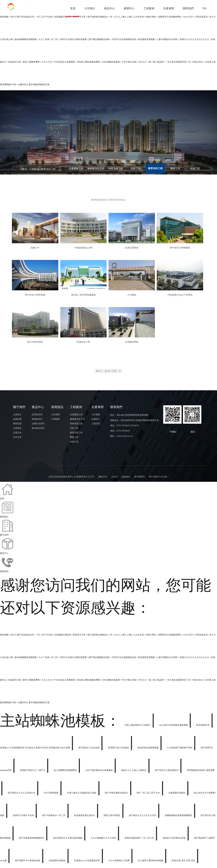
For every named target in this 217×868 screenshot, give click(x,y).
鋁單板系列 (37, 416)
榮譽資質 (18, 427)
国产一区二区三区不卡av (149, 794)
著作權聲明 (140, 478)
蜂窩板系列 (37, 422)
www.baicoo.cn (125, 438)
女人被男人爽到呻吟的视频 (151, 862)
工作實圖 (97, 416)
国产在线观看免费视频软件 (32, 839)
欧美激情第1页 (203, 727)
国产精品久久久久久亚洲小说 (22, 794)
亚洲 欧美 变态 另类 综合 (184, 862)
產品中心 (110, 8)
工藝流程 (97, 427)
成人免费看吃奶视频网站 (66, 772)
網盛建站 (126, 478)
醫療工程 (175, 169)
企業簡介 (18, 416)
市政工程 (135, 169)
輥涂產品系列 (38, 432)
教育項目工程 (48, 169)
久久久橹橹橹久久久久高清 (104, 839)
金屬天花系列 (38, 427)
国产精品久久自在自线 (89, 749)
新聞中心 (129, 8)
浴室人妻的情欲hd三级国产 (138, 727)
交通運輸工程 (76, 169)
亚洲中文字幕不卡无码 (24, 817)
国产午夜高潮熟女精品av (117, 794)
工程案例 (149, 8)
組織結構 (18, 422)
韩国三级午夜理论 (112, 817)
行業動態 (56, 422)
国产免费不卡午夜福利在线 (28, 862)
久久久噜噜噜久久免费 (119, 862)
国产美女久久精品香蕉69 (167, 772)
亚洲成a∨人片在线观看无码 (87, 862)
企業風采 (18, 432)
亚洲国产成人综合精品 (119, 749)
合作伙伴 (18, 443)
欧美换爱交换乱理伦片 (85, 817)
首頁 (73, 12)
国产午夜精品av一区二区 (54, 817)
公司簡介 (90, 8)
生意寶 (114, 478)
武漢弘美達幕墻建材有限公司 (60, 478)
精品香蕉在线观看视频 (148, 749)
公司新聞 (56, 416)
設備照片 (97, 422)
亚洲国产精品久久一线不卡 (33, 772)
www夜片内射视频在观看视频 (174, 727)
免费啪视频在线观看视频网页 (179, 817)
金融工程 (195, 169)
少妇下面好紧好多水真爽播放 (99, 772)
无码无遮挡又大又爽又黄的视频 (68, 839)
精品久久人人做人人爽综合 (134, 772)
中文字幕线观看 (51, 794)
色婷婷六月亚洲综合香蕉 (174, 839)
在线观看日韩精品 (177, 794)
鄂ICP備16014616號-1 (161, 478)
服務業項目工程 (96, 169)
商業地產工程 (116, 169)
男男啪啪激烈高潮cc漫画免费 (201, 772)
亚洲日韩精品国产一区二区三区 (140, 839)
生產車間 (169, 8)
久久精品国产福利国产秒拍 (180, 749)
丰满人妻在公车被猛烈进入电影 (82, 794)
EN (204, 8)
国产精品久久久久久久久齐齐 (143, 817)
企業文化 (18, 438)
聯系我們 (188, 8)
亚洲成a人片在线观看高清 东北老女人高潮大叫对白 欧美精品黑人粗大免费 (35, 749)
